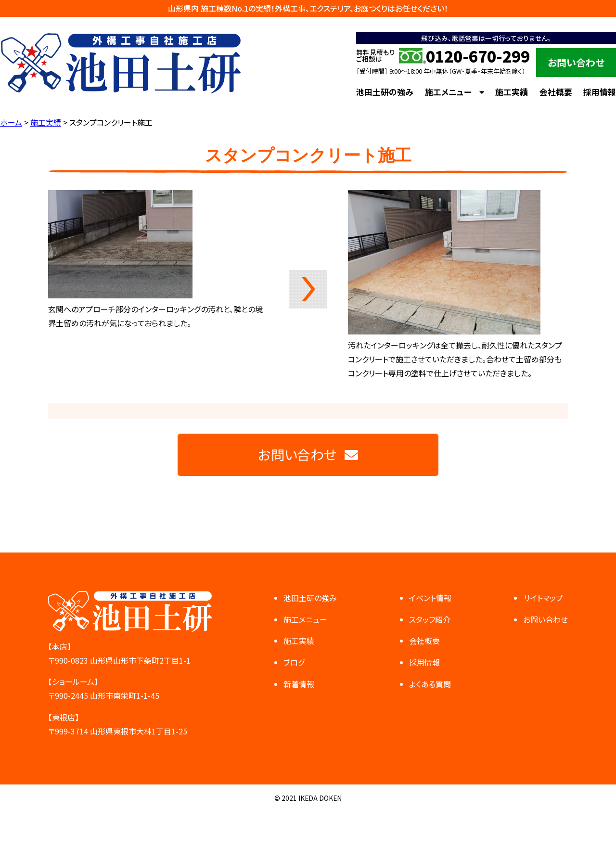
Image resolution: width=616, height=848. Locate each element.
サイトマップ (543, 598)
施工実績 (512, 92)
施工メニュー (448, 92)
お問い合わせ (576, 62)
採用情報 (600, 92)
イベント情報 (430, 598)
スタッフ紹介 (430, 619)
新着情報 (299, 684)
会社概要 (556, 92)
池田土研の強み (385, 92)
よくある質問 (430, 684)
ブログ (294, 662)
